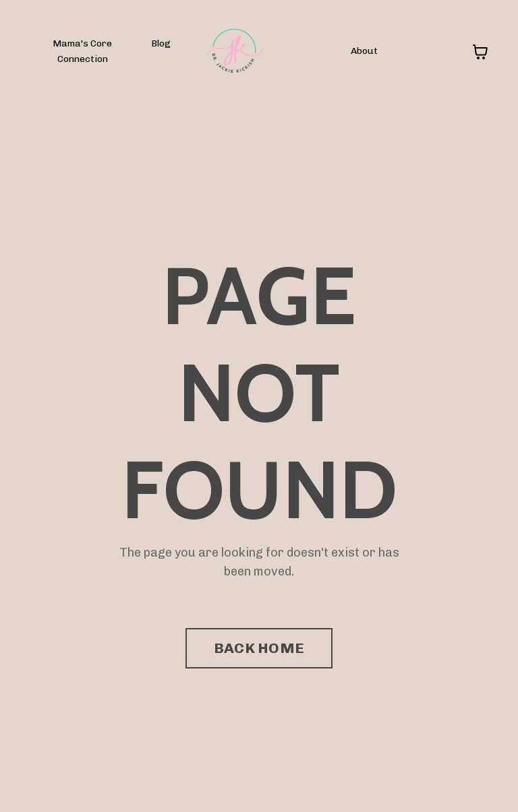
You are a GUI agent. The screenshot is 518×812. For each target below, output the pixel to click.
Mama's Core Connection (82, 51)
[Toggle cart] (480, 52)
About (364, 51)
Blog (161, 43)
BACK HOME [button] (259, 648)
